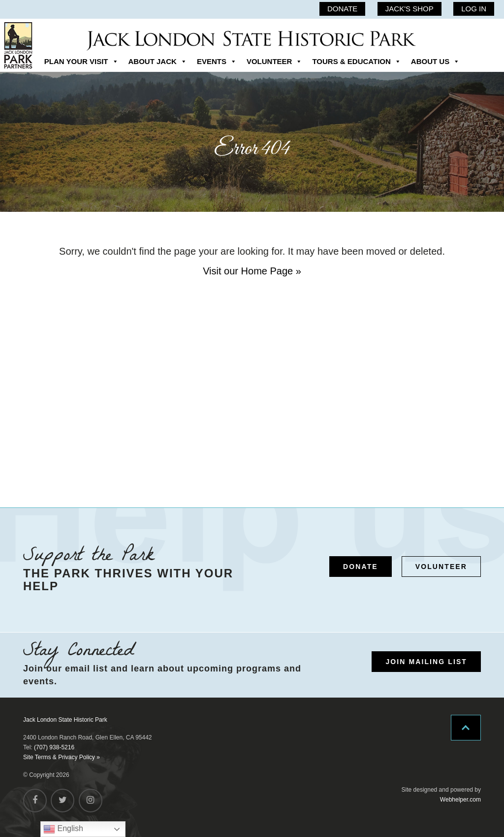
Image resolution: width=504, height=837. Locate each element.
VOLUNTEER (275, 61)
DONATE (342, 9)
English (63, 829)
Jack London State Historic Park (65, 720)
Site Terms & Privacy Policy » (62, 757)
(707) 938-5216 (54, 747)
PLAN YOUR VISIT (81, 61)
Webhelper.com (460, 800)
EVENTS (217, 61)
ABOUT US (435, 61)
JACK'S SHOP (409, 9)
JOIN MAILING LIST (426, 662)
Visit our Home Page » (252, 271)
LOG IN (474, 9)
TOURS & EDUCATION (356, 61)
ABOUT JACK (158, 61)
